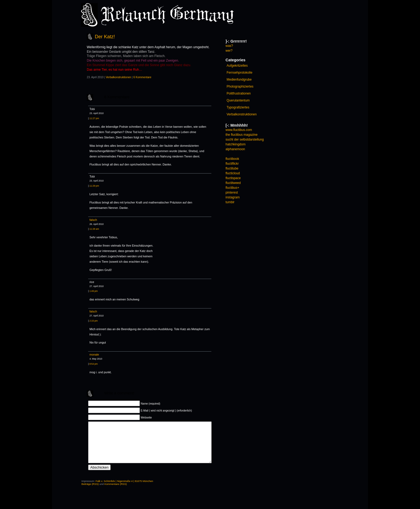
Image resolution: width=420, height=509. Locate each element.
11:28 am (94, 229)
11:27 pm (94, 118)
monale (94, 355)
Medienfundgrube (239, 80)
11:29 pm (94, 186)
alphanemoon (235, 149)
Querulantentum (238, 100)
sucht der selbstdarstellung (245, 139)
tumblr (230, 202)
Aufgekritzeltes (237, 66)
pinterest (232, 193)
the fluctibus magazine (241, 135)
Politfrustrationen (239, 93)
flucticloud (233, 173)
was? (229, 46)
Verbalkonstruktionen (119, 77)
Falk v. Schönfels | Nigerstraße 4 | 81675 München (124, 489)
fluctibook (232, 159)
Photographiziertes (240, 86)
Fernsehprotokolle (239, 73)
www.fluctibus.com (239, 130)
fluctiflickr (232, 164)
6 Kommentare (142, 77)
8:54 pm (94, 364)
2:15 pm (94, 321)
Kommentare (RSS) (116, 492)
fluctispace (233, 178)
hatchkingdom (236, 144)
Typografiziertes (238, 107)
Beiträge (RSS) (90, 492)
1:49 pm (94, 291)
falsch (93, 220)
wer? (229, 51)
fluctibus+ (232, 188)
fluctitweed (233, 183)
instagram (233, 197)
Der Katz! (105, 37)
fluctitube (232, 168)
